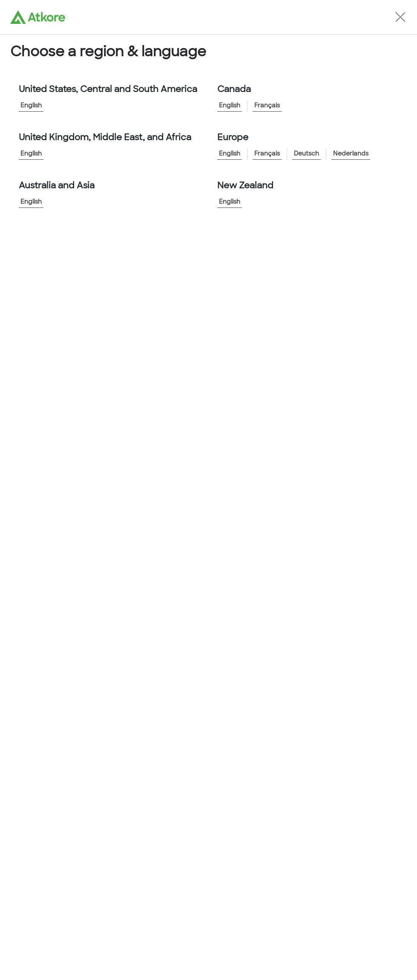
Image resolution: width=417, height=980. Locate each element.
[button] (400, 17)
